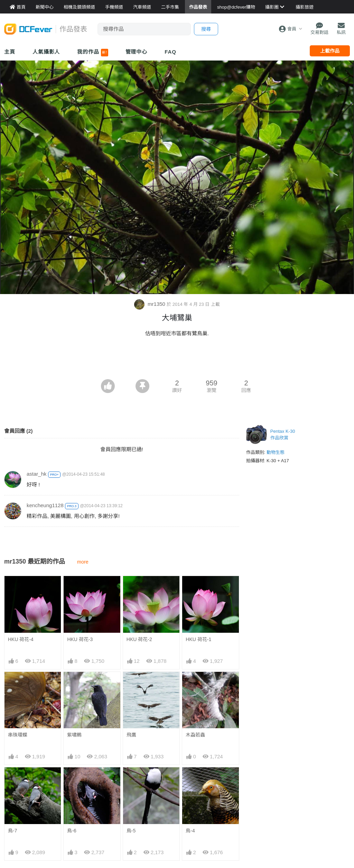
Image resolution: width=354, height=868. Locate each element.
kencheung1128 (45, 505)
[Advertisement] (177, 360)
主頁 (10, 52)
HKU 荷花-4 (21, 639)
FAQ (170, 52)
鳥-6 (72, 831)
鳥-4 (190, 831)
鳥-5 (131, 831)
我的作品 (92, 53)
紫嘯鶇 (74, 735)
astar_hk (37, 474)
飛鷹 (131, 735)
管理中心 (137, 52)
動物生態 (276, 452)
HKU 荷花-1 (198, 639)
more (83, 562)
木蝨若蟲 (195, 735)
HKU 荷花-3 (80, 639)
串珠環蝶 (18, 735)
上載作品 (330, 51)
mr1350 (150, 304)
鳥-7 (12, 831)
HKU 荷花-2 (139, 639)
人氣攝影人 (46, 52)
